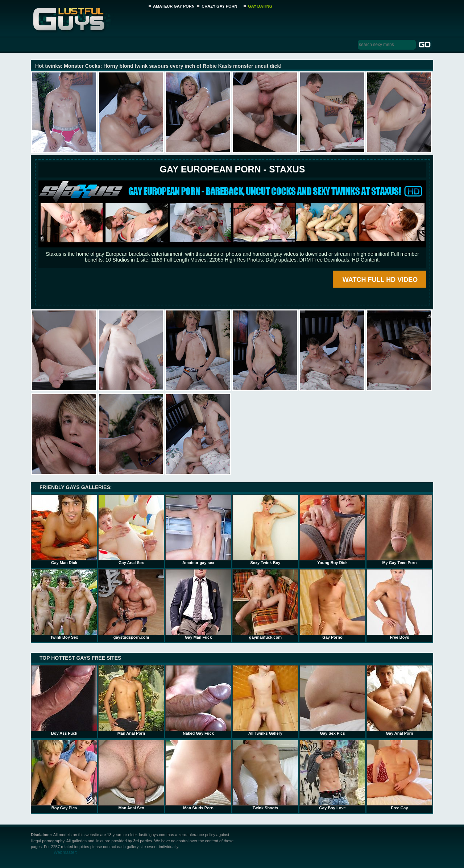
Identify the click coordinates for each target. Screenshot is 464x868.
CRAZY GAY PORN (219, 6)
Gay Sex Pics (332, 700)
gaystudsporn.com (131, 604)
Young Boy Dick (332, 530)
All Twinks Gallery (265, 700)
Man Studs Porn (198, 775)
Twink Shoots (265, 775)
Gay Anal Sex (131, 530)
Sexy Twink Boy (265, 530)
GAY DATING (260, 6)
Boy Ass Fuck (64, 700)
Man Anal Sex (131, 775)
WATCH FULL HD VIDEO (380, 280)
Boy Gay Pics (64, 775)
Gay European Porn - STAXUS (232, 169)
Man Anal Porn (131, 700)
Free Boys (399, 604)
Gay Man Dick (64, 530)
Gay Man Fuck (198, 604)
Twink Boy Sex (64, 604)
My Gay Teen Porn (399, 530)
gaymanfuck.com (265, 604)
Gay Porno (332, 604)
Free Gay (399, 775)
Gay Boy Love (332, 775)
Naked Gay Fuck (198, 700)
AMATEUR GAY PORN (174, 6)
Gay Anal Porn (399, 700)
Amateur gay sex (198, 530)
